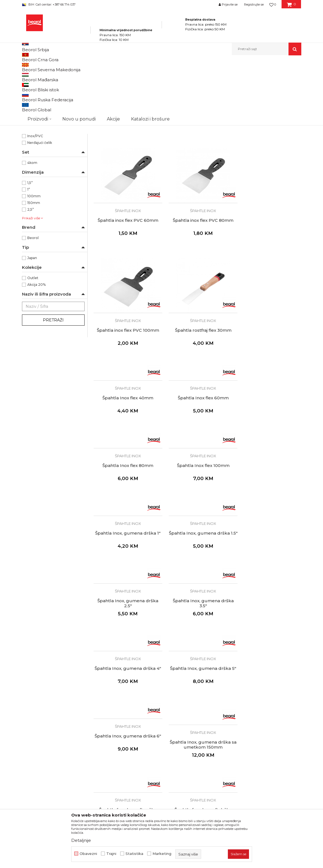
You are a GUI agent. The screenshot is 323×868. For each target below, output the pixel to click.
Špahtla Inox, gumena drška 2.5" (126, 481)
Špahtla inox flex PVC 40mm (197, 170)
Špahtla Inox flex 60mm (197, 344)
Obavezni (88, 854)
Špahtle (149, 67)
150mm (34, 266)
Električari (36, 125)
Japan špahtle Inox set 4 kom (126, 170)
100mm (34, 260)
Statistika (134, 854)
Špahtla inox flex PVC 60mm (268, 170)
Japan (32, 322)
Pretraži (53, 384)
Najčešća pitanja (180, 761)
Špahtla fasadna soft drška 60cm (197, 623)
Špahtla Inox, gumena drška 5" (126, 549)
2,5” (31, 273)
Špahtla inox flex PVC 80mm (126, 276)
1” (29, 253)
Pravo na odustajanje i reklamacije (197, 753)
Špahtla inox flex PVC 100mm (197, 276)
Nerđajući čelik (40, 206)
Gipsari (33, 138)
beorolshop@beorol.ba (64, 725)
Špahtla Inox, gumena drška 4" (268, 481)
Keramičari (36, 151)
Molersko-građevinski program (114, 67)
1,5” (30, 246)
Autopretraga (135, 76)
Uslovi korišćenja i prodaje (189, 730)
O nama (101, 714)
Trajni (111, 854)
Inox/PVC (35, 200)
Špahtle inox (36, 90)
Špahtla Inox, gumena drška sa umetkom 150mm (268, 555)
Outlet (33, 342)
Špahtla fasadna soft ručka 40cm (126, 623)
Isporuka (173, 746)
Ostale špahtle (37, 103)
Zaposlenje (104, 722)
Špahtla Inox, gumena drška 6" (197, 549)
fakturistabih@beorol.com (51, 765)
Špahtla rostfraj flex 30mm (268, 276)
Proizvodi (77, 67)
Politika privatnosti (182, 714)
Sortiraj (161, 76)
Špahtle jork (34, 96)
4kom (32, 226)
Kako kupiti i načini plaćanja (191, 738)
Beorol (33, 302)
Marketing (162, 854)
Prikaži (242, 76)
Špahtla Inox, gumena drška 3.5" (197, 481)
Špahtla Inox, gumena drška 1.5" (268, 414)
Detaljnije (81, 840)
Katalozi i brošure (110, 738)
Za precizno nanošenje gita (50, 180)
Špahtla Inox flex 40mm (126, 344)
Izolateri (34, 145)
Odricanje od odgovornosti (190, 722)
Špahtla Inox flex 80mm (268, 344)
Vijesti (99, 730)
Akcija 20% (36, 348)
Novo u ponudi (79, 49)
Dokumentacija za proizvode (121, 746)
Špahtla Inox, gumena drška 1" (197, 414)
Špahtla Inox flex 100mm (126, 411)
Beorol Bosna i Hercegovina (44, 67)
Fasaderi (34, 131)
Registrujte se (254, 4)
